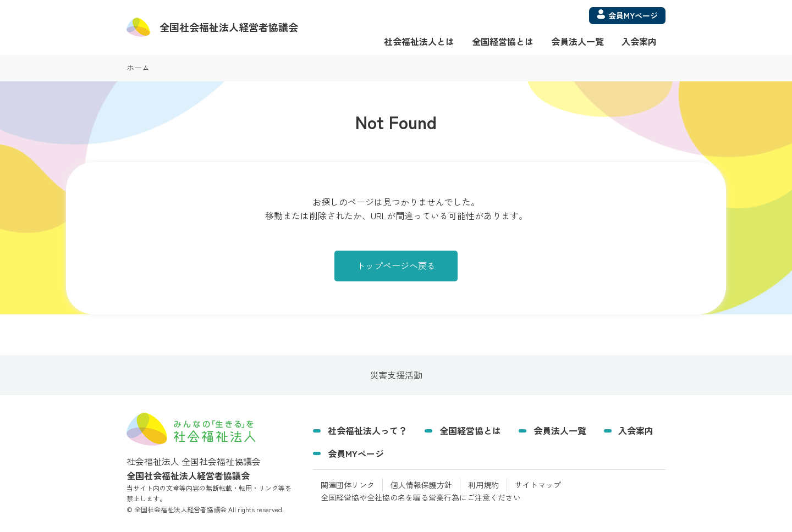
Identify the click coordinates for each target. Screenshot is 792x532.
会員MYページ (356, 453)
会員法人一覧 (577, 41)
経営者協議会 (229, 27)
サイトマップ (538, 485)
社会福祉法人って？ (367, 430)
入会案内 (639, 41)
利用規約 (483, 485)
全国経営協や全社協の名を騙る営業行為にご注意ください (421, 497)
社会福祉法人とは (419, 41)
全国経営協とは (503, 41)
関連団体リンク (348, 485)
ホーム (138, 68)
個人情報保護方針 (421, 485)
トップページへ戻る (396, 265)
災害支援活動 (396, 375)
